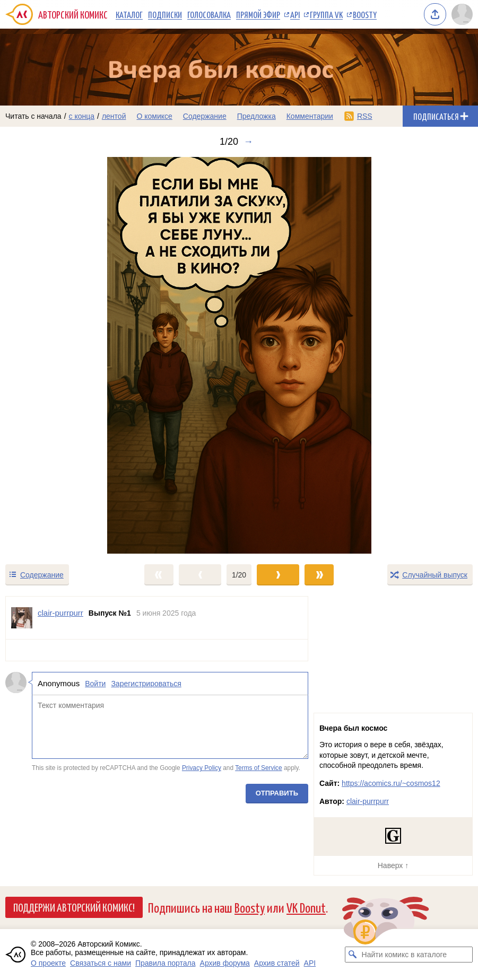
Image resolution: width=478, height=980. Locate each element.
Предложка (257, 116)
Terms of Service (259, 768)
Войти (95, 684)
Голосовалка (209, 14)
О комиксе (154, 116)
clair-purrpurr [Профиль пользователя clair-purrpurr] (60, 613)
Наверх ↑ (393, 865)
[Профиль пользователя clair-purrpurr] (22, 618)
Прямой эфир (258, 14)
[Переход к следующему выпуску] (239, 355)
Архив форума (225, 963)
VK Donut (306, 907)
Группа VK (326, 14)
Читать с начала (33, 116)
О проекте (48, 963)
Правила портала (166, 963)
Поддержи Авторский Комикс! (74, 907)
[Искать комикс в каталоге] (353, 955)
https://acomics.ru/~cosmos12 (391, 783)
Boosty (365, 14)
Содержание (205, 116)
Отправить (277, 793)
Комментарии (310, 116)
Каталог (129, 14)
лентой (114, 116)
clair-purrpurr (368, 801)
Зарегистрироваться (146, 684)
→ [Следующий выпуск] (248, 142)
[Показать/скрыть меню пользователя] (462, 14)
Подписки (165, 14)
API (295, 14)
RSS (365, 116)
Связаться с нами (101, 963)
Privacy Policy (202, 768)
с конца (82, 116)
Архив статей (277, 963)
